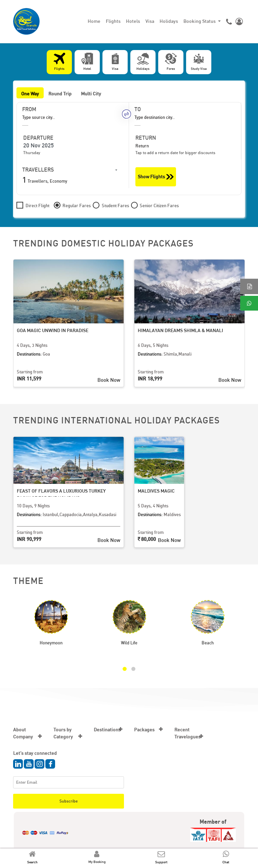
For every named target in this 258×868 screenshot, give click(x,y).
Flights (113, 21)
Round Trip (60, 94)
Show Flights (156, 177)
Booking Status (200, 21)
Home (94, 21)
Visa (150, 21)
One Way (30, 94)
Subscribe (69, 801)
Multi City (91, 94)
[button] (125, 669)
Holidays (169, 21)
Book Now (109, 380)
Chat (226, 862)
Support (161, 862)
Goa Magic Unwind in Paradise (53, 330)
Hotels (133, 21)
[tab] (59, 62)
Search (32, 862)
